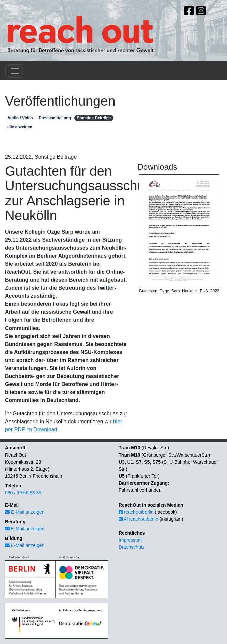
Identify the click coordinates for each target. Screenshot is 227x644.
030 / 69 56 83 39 (23, 493)
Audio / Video (20, 118)
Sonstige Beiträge (94, 118)
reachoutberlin (136, 512)
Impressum (130, 540)
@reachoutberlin (138, 519)
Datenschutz (132, 547)
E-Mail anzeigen (25, 512)
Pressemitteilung (55, 118)
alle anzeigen (20, 127)
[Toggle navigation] (15, 71)
